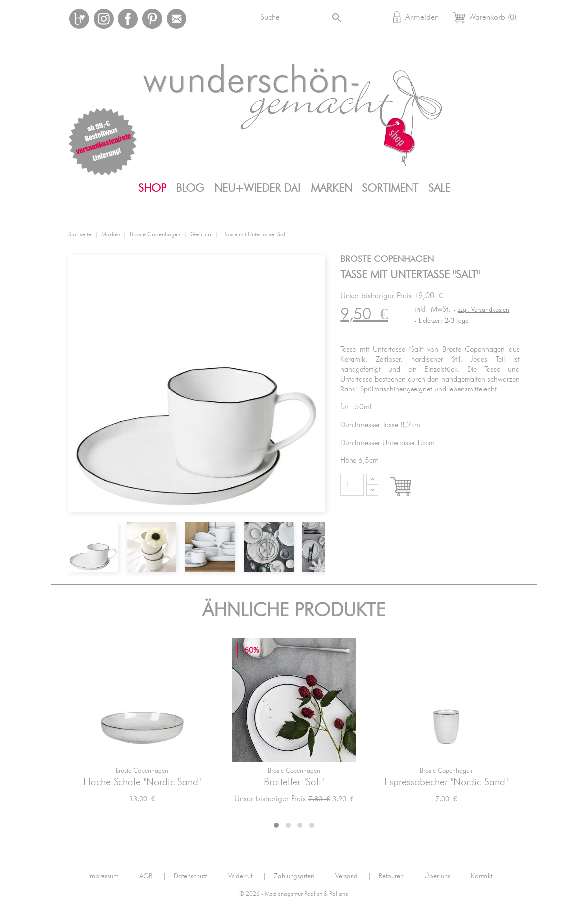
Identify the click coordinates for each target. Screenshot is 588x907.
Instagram (104, 19)
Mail (176, 19)
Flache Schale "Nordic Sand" (142, 782)
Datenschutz (197, 876)
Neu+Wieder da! (258, 188)
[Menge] (352, 485)
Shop (152, 188)
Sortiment (390, 188)
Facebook (128, 19)
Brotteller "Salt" (294, 782)
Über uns (444, 876)
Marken (331, 188)
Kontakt (482, 876)
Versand (353, 876)
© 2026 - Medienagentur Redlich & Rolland (294, 894)
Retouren (398, 876)
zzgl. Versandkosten (483, 310)
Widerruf (247, 876)
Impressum (110, 876)
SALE (439, 188)
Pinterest (152, 19)
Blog (190, 188)
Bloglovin (79, 19)
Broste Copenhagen (142, 771)
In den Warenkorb (410, 487)
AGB (153, 876)
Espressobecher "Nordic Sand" (446, 782)
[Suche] (311, 16)
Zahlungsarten (301, 876)
